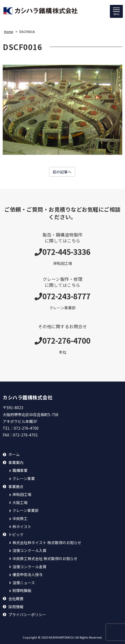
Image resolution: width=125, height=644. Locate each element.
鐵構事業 (20, 470)
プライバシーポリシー (27, 615)
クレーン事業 (24, 479)
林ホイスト (22, 527)
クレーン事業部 (26, 510)
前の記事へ (62, 172)
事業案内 (16, 463)
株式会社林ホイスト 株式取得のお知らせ (47, 543)
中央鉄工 (20, 519)
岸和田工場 (22, 494)
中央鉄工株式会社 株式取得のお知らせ (45, 559)
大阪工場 (20, 503)
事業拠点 (16, 487)
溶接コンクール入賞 (29, 551)
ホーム (14, 454)
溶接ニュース (24, 583)
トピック (16, 535)
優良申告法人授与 (28, 575)
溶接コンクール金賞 (29, 567)
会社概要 (16, 599)
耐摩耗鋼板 (22, 591)
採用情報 (16, 607)
